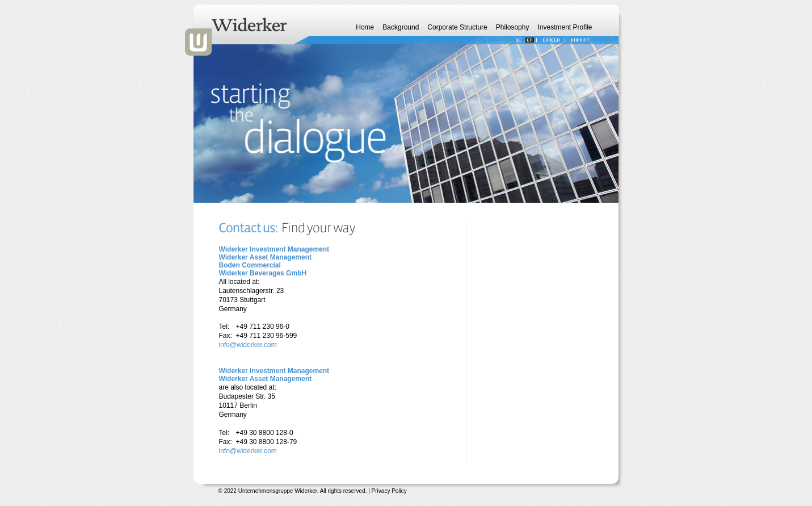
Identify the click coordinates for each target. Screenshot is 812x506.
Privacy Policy (389, 491)
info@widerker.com (248, 345)
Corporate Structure (457, 27)
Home (365, 27)
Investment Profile (565, 27)
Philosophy (513, 27)
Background (401, 27)
